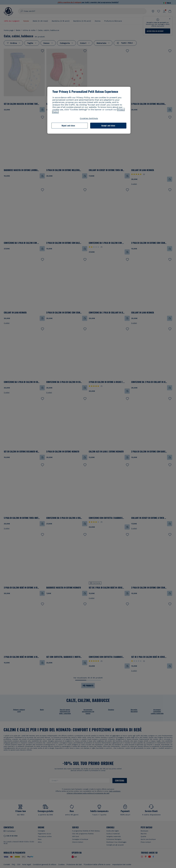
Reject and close (68, 126)
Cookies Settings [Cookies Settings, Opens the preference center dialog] (89, 118)
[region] (89, 110)
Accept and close (108, 126)
